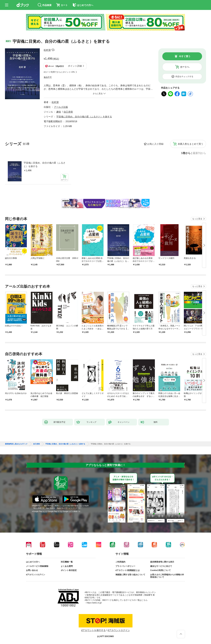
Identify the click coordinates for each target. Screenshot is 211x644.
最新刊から (199, 153)
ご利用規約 (120, 562)
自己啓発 (68, 112)
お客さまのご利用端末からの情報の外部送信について (167, 576)
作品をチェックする (184, 77)
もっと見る (197, 219)
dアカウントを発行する (93, 630)
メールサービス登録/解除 (37, 566)
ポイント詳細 (75, 66)
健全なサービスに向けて (161, 566)
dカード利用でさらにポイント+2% (59, 72)
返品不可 (48, 77)
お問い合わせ (32, 570)
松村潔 (47, 50)
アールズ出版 (61, 107)
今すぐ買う (185, 56)
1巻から (186, 153)
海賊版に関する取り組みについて (130, 575)
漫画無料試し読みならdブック (16, 444)
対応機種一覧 (67, 562)
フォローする (53, 50)
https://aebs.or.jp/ (94, 603)
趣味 (59, 112)
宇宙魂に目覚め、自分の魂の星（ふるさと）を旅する (45, 165)
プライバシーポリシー (125, 566)
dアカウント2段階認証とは (128, 570)
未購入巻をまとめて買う (190, 144)
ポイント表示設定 (69, 570)
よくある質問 (67, 566)
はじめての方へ (33, 562)
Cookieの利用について (160, 570)
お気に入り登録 (155, 144)
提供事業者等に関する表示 (162, 562)
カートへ (185, 67)
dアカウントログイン (36, 575)
